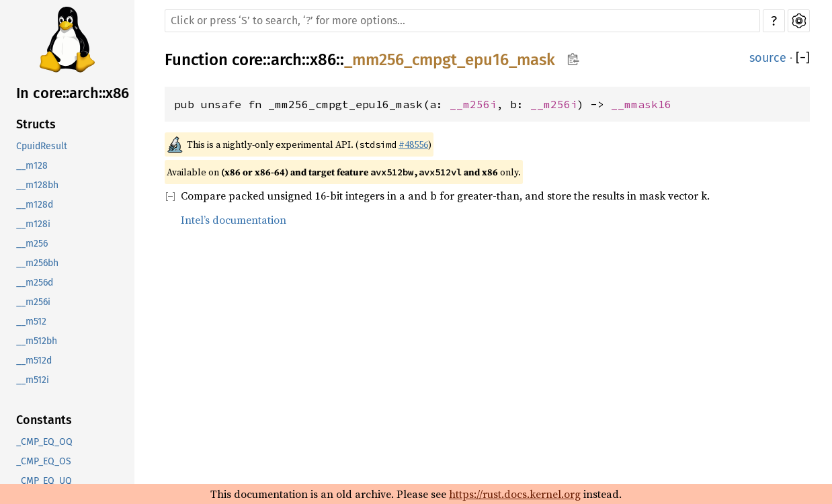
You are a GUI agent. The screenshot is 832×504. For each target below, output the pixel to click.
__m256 (32, 244)
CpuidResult (42, 146)
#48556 (413, 144)
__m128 (32, 166)
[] (803, 58)
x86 (323, 60)
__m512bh (37, 341)
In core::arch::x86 (73, 93)
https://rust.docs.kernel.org (515, 494)
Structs (36, 124)
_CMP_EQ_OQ (44, 442)
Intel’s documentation (234, 220)
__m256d (35, 283)
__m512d (34, 361)
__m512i (33, 380)
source (768, 58)
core (247, 60)
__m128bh (37, 185)
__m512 (31, 322)
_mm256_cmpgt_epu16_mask (450, 60)
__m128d (35, 205)
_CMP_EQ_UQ (44, 481)
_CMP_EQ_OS (44, 461)
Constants (44, 420)
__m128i (33, 224)
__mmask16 (641, 104)
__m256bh (37, 263)
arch (286, 60)
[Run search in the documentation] (462, 21)
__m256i (33, 302)
